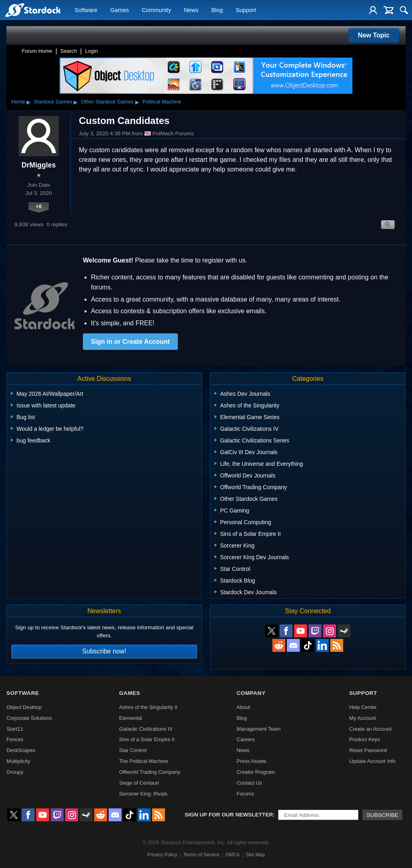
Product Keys (365, 739)
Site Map (255, 855)
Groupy (15, 772)
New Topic (374, 35)
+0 (39, 206)
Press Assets (251, 761)
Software (86, 10)
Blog (217, 10)
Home (18, 102)
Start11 (15, 729)
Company (251, 693)
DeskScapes (21, 750)
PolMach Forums (169, 134)
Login (91, 51)
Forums (245, 794)
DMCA (232, 855)
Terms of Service (201, 855)
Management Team (259, 729)
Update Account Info (372, 761)
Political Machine (162, 102)
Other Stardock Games (107, 102)
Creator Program (256, 772)
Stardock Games (53, 102)
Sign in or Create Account (130, 342)
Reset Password (368, 750)
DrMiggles (38, 165)
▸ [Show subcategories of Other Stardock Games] (137, 102)
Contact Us (249, 783)
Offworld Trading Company (150, 772)
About (243, 707)
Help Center (363, 707)
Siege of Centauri (139, 783)
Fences (15, 739)
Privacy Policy (162, 855)
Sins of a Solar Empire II (147, 739)
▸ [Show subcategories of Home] (29, 102)
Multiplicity (18, 761)
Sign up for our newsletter (229, 815)
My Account (363, 718)
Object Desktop (24, 707)
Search (69, 51)
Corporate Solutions (29, 718)
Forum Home (37, 51)
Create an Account (370, 729)
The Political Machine (144, 761)
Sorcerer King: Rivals (143, 794)
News (191, 10)
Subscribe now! (104, 651)
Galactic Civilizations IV (146, 729)
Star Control (133, 750)
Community (156, 10)
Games (119, 10)
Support (246, 10)
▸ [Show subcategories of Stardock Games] (76, 102)
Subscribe (382, 815)
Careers (246, 739)
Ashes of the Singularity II (148, 707)
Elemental (131, 718)
